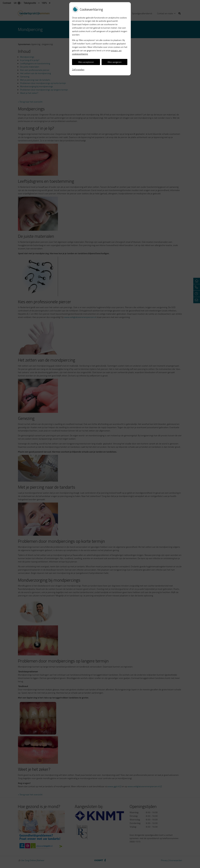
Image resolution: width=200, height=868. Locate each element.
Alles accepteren (86, 62)
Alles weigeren (115, 62)
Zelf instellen (78, 69)
